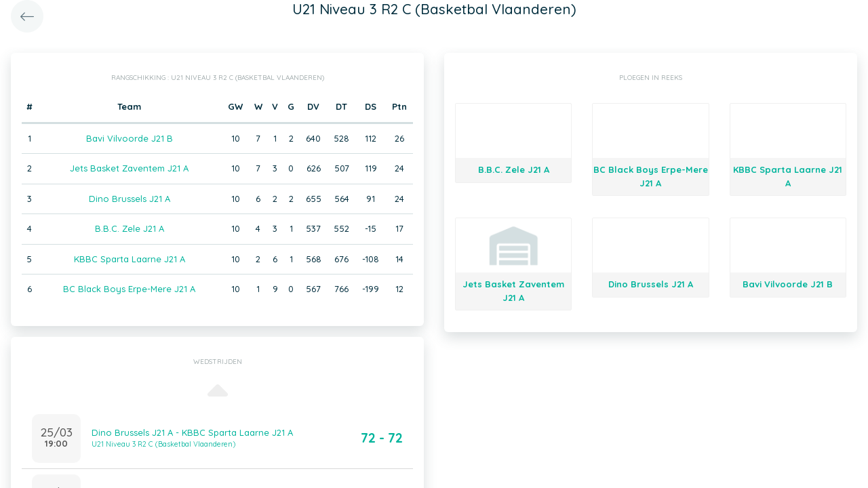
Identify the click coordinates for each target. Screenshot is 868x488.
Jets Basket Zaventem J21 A (129, 168)
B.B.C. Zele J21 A (130, 228)
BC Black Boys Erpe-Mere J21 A (129, 289)
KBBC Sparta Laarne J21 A (130, 259)
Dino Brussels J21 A (130, 199)
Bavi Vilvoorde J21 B (130, 138)
